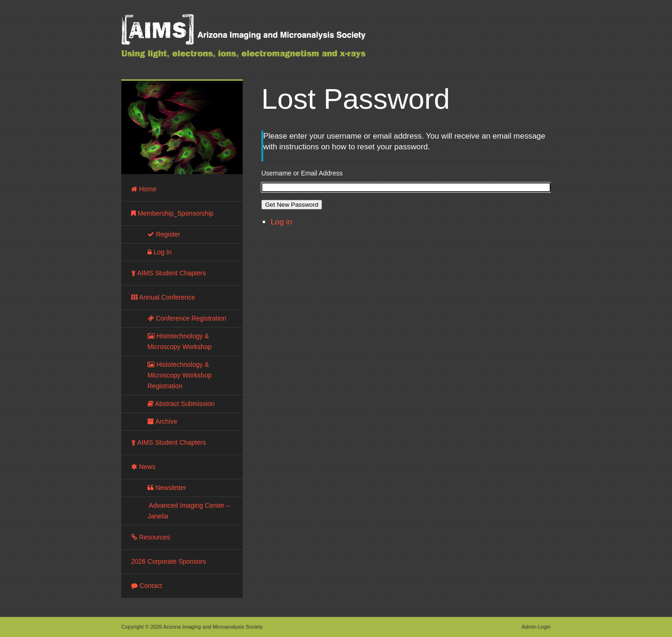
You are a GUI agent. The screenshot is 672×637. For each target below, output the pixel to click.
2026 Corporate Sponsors (168, 561)
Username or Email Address (302, 173)
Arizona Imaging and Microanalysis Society (266, 42)
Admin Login (536, 627)
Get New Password (292, 205)
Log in (281, 222)
